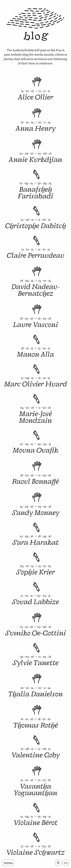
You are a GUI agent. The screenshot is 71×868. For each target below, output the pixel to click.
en (66, 862)
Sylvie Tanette (36, 662)
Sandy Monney (36, 512)
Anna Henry (36, 128)
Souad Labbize (35, 601)
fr (58, 862)
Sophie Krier (35, 571)
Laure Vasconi (35, 324)
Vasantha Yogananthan (35, 789)
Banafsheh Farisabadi (35, 192)
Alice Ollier (36, 96)
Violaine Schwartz (35, 852)
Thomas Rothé (36, 725)
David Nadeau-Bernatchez (35, 289)
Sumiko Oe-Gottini (36, 632)
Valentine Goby (35, 754)
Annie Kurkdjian (35, 159)
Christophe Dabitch (36, 225)
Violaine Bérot (36, 822)
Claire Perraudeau (35, 255)
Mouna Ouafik (36, 450)
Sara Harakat (36, 542)
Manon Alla (35, 354)
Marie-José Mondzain (35, 416)
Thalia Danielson (36, 693)
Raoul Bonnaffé (35, 481)
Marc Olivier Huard (35, 383)
